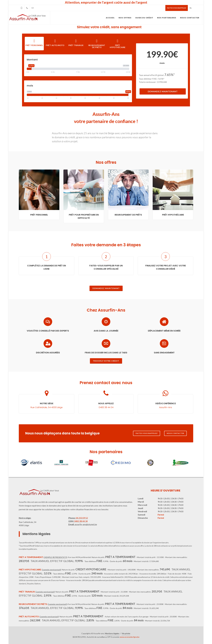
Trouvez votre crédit (106, 361)
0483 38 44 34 (81, 521)
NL (191, 8)
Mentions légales (112, 633)
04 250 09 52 (82, 518)
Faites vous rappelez (177, 8)
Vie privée (126, 633)
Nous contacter (175, 433)
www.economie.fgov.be (130, 637)
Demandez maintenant (163, 91)
